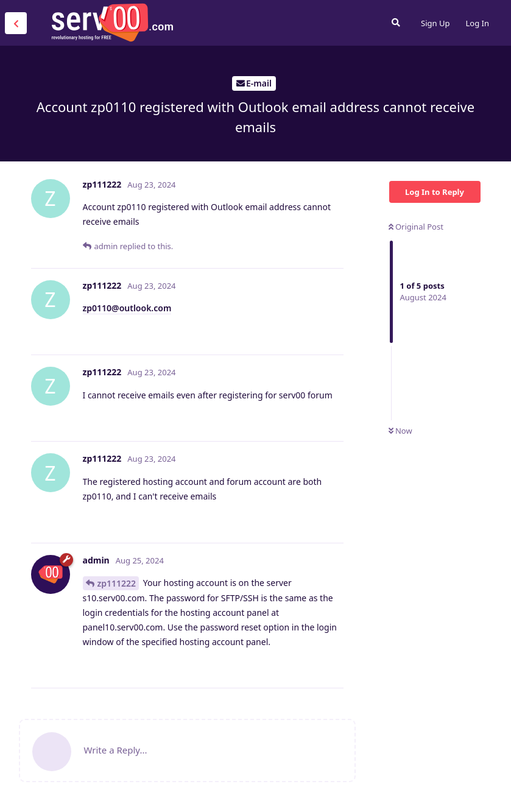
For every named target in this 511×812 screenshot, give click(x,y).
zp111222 (117, 583)
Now (400, 431)
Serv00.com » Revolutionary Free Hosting (112, 23)
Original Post (416, 227)
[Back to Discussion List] (16, 23)
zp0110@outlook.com (127, 308)
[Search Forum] (396, 23)
